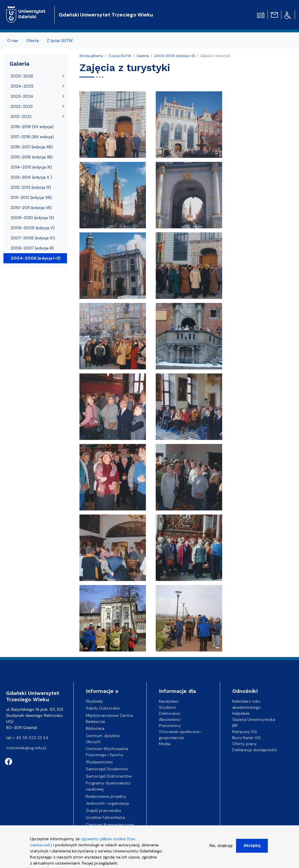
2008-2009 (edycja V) (33, 228)
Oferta (32, 40)
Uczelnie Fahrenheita (105, 817)
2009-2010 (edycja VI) (32, 218)
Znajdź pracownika (103, 810)
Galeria (143, 56)
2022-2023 (22, 106)
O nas (13, 40)
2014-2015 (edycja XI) (31, 167)
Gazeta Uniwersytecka (254, 719)
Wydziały (94, 701)
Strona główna (91, 56)
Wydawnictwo (99, 762)
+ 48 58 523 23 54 (31, 738)
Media (165, 744)
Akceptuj (252, 847)
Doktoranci (169, 713)
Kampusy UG (245, 732)
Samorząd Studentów (107, 769)
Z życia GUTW (60, 40)
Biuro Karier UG (246, 738)
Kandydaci (169, 701)
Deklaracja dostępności (255, 750)
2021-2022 (21, 116)
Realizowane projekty (106, 796)
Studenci (167, 707)
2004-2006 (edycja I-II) (174, 56)
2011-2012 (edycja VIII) (31, 197)
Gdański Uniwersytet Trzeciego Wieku (106, 15)
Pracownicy (170, 726)
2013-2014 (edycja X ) (31, 177)
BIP (235, 726)
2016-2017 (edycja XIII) (32, 147)
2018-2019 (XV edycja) (32, 127)
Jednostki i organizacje (107, 803)
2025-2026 (22, 76)
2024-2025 (22, 86)
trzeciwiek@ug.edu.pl (26, 748)
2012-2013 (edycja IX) (31, 187)
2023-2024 (22, 96)
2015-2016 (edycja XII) (32, 157)
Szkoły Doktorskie (103, 708)
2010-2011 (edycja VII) (31, 208)
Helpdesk (241, 713)
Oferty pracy (245, 744)
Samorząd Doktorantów (109, 776)
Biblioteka (95, 728)
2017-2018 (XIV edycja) (32, 137)
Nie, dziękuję (221, 847)
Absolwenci (170, 719)
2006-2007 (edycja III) (32, 248)
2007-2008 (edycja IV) (33, 238)
